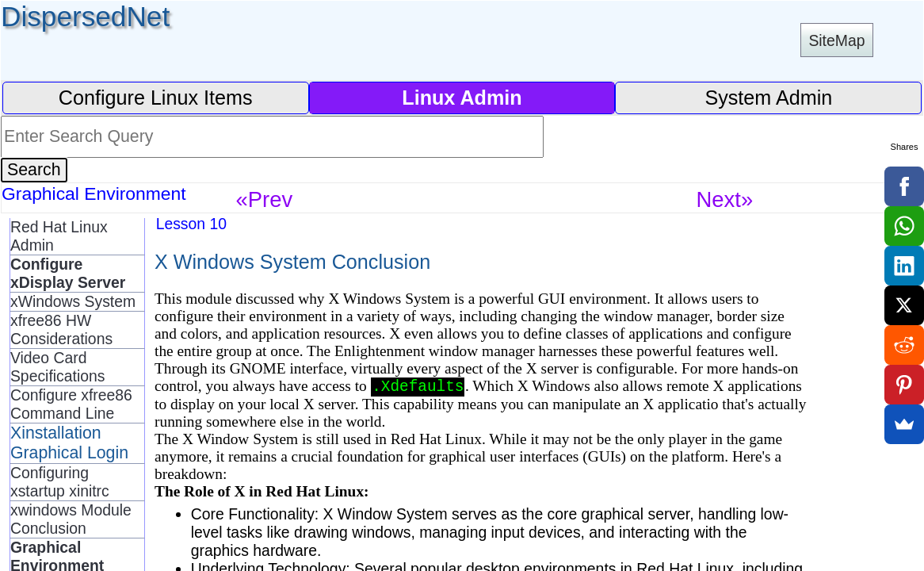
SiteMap (836, 40)
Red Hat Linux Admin (59, 236)
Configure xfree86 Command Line (71, 404)
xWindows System (73, 301)
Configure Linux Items (156, 98)
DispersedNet (85, 16)
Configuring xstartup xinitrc (60, 482)
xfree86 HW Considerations (61, 330)
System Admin (768, 98)
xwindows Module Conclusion (71, 519)
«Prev (265, 199)
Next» (725, 199)
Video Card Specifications (57, 367)
